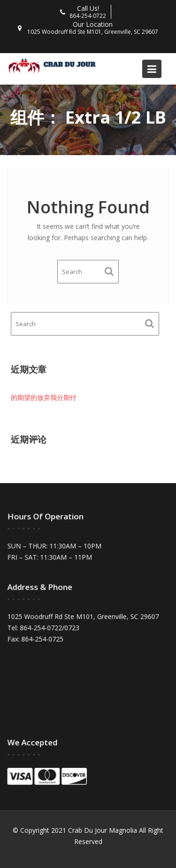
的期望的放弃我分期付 (44, 397)
